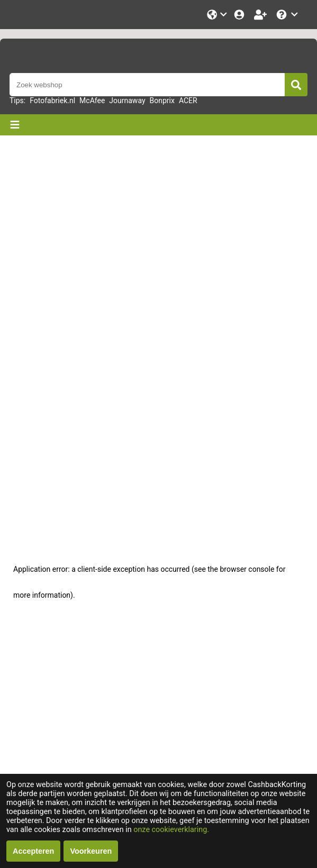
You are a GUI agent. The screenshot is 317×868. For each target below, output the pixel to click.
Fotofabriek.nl (52, 100)
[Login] (240, 15)
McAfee (92, 100)
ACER (188, 100)
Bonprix (162, 100)
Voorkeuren (91, 851)
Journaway (127, 100)
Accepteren (33, 851)
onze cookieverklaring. (171, 830)
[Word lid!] (261, 15)
